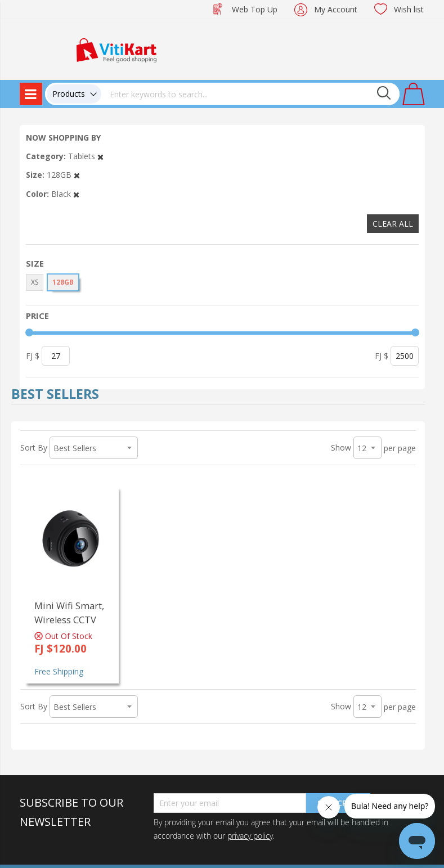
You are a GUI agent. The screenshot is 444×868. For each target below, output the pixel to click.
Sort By (34, 448)
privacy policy (250, 836)
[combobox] (250, 94)
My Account (336, 9)
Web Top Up (255, 9)
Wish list (409, 9)
